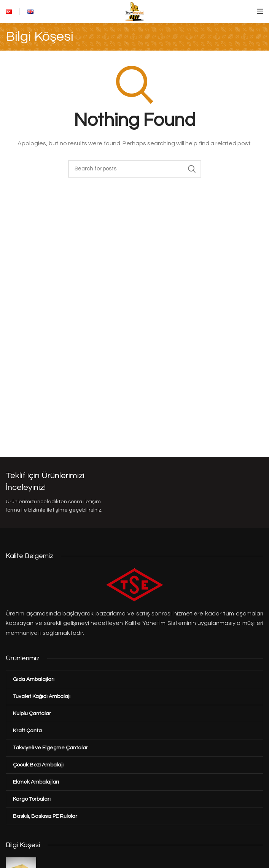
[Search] (135, 169)
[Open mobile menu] (260, 11)
